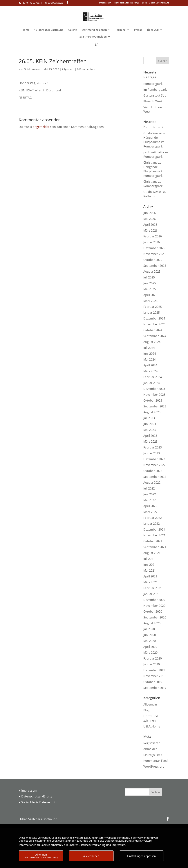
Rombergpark (153, 84)
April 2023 (150, 436)
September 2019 (155, 688)
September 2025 (155, 266)
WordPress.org (154, 767)
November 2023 (154, 395)
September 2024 (155, 336)
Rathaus (149, 196)
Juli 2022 (149, 488)
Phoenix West (153, 101)
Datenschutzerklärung (126, 3)
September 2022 (155, 477)
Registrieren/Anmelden (92, 37)
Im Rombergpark (155, 90)
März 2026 (150, 230)
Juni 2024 (150, 354)
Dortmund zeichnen (94, 30)
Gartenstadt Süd (155, 95)
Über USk (153, 30)
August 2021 (152, 553)
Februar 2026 (153, 236)
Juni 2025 (150, 283)
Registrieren (152, 743)
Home (26, 30)
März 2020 (150, 653)
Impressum (105, 3)
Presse (138, 30)
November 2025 (154, 254)
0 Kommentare (86, 69)
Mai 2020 (150, 641)
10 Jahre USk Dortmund (49, 30)
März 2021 (150, 582)
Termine (120, 30)
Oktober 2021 (153, 541)
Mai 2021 (150, 570)
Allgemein (68, 69)
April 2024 (150, 365)
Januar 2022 (152, 524)
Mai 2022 (150, 500)
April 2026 (150, 225)
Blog (146, 710)
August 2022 (152, 483)
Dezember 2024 (154, 318)
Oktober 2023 (153, 400)
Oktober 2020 (153, 612)
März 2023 (150, 442)
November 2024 (154, 324)
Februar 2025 (153, 307)
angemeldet (41, 127)
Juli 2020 (149, 629)
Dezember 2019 (154, 670)
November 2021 (154, 535)
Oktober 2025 (153, 260)
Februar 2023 (153, 447)
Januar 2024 (152, 383)
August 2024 (152, 342)
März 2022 (150, 512)
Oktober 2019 (153, 682)
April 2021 (150, 576)
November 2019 (154, 676)
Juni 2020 (150, 635)
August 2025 (152, 272)
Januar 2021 (152, 594)
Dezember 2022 (154, 459)
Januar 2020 (152, 664)
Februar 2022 (153, 518)
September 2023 (155, 406)
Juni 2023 (150, 424)
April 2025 (150, 295)
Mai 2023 (150, 430)
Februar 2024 (153, 377)
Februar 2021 (153, 588)
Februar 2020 (153, 658)
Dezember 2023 (154, 389)
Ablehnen (41, 856)
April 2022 (150, 506)
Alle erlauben (91, 856)
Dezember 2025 (154, 248)
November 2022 (154, 465)
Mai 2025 (150, 289)
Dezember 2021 (154, 529)
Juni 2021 (150, 565)
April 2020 (150, 647)
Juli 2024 (149, 348)
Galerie (73, 30)
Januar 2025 (152, 313)
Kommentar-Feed (156, 761)
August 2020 (152, 623)
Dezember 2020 (154, 600)
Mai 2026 (150, 219)
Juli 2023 (149, 418)
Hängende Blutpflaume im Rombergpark (154, 142)
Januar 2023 (152, 453)
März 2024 (150, 371)
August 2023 (152, 412)
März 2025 (150, 301)
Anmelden (150, 749)
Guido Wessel (32, 69)
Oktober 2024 (153, 330)
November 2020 (154, 606)
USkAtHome (152, 726)
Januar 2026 (152, 242)
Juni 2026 (150, 213)
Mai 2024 (150, 359)
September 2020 (155, 617)
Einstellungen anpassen (141, 856)
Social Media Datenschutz (156, 3)
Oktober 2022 (153, 471)
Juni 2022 (150, 494)
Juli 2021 (149, 559)
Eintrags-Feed (153, 755)
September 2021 (155, 547)
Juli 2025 (149, 277)
